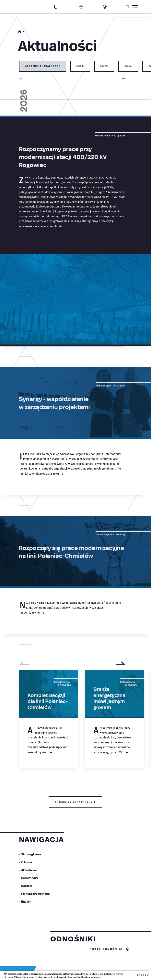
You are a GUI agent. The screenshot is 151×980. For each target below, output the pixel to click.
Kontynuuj (73, 977)
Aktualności (29, 939)
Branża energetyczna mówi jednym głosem (109, 767)
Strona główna (31, 923)
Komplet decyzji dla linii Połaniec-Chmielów (48, 770)
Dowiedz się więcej (91, 977)
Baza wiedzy (30, 947)
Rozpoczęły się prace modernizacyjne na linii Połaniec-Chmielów (71, 620)
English (26, 970)
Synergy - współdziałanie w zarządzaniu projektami (54, 472)
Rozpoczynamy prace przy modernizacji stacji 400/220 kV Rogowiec (63, 157)
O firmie (27, 931)
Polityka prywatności (36, 962)
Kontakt (27, 955)
